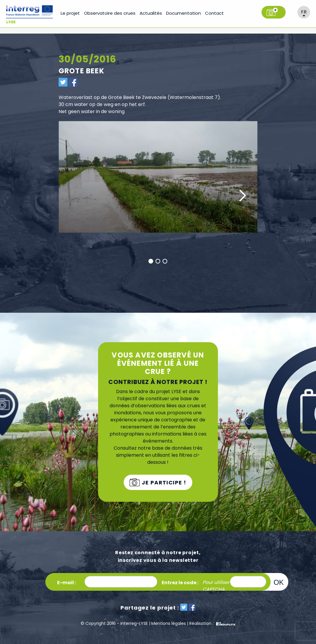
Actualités (151, 13)
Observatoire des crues (110, 13)
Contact (214, 13)
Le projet (70, 13)
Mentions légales (169, 623)
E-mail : (67, 583)
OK (279, 582)
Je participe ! (163, 482)
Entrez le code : (180, 583)
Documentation (183, 13)
